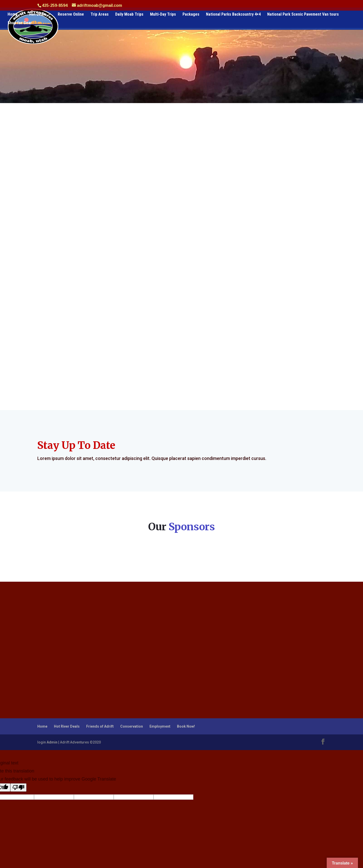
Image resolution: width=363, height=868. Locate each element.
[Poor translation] (18, 787)
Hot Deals (38, 15)
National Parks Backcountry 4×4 (233, 15)
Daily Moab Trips (129, 15)
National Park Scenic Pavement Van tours (303, 15)
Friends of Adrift (100, 726)
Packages (191, 15)
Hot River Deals (67, 726)
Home (13, 15)
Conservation (132, 726)
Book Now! (186, 726)
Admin (52, 742)
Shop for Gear (20, 23)
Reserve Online (71, 15)
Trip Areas (100, 15)
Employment (160, 726)
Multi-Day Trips (163, 15)
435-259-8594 (55, 5)
